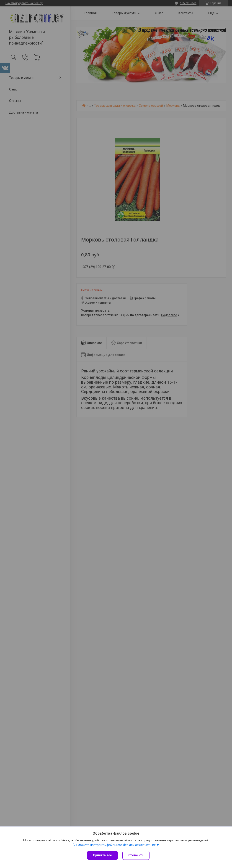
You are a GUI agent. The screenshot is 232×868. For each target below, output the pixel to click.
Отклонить (136, 855)
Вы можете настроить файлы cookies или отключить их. (115, 845)
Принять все (102, 855)
